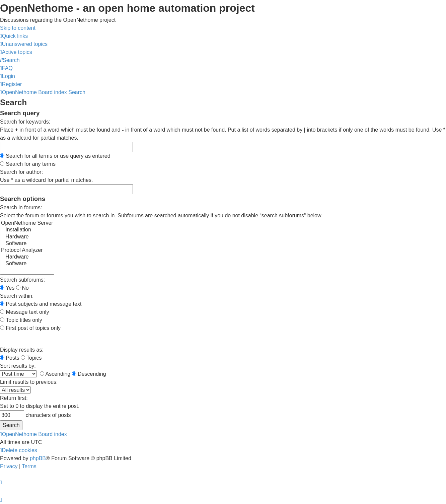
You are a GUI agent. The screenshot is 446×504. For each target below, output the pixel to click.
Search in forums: (21, 207)
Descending (89, 374)
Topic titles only (21, 320)
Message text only (24, 312)
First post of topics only (30, 328)
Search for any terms (28, 164)
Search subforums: (22, 280)
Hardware (27, 237)
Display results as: (22, 350)
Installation (27, 230)
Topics (31, 358)
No (22, 288)
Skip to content (18, 28)
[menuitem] (24, 44)
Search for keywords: (25, 122)
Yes (7, 288)
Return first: (14, 398)
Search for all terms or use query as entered (55, 156)
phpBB (38, 458)
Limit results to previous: (29, 382)
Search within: (17, 296)
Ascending (55, 374)
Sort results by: (18, 366)
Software (27, 244)
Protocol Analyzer (27, 250)
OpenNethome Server (27, 223)
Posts (10, 358)
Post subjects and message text (41, 304)
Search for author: (21, 172)
